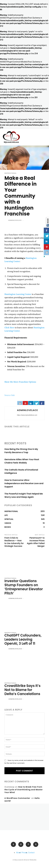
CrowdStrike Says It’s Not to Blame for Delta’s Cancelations (22, 690)
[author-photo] (6, 599)
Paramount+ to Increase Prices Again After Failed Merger (36, 542)
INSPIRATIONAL (10, 173)
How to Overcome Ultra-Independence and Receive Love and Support (24, 483)
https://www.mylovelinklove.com (27, 415)
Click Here (9, 328)
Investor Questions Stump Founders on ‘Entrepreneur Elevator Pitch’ (24, 587)
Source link (10, 395)
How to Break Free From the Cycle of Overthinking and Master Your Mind (24, 790)
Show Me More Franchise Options (20, 382)
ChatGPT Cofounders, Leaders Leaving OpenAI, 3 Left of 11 (23, 639)
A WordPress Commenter (17, 798)
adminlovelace (15, 220)
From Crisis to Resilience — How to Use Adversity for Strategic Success (14, 542)
